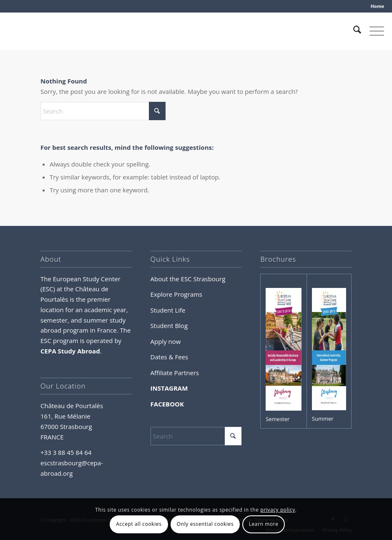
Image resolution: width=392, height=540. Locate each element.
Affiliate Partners (175, 373)
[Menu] (373, 31)
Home (378, 6)
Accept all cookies (139, 524)
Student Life (168, 310)
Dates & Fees (170, 357)
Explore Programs (176, 294)
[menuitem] (376, 6)
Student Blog (169, 326)
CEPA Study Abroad (70, 351)
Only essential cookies (205, 524)
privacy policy (278, 510)
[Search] (353, 31)
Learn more (264, 524)
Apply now (166, 341)
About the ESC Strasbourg (188, 279)
